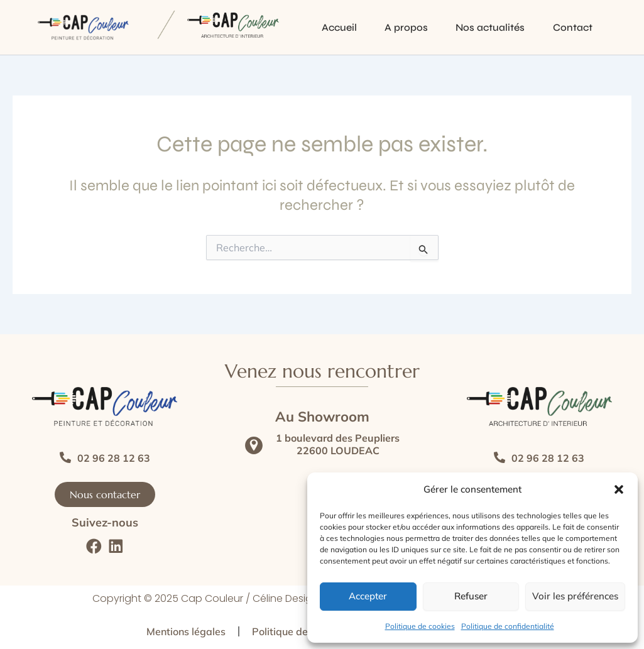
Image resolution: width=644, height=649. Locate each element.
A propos (388, 27)
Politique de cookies (420, 626)
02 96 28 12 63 (114, 458)
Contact (561, 27)
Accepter (368, 596)
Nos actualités (476, 27)
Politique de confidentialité (508, 626)
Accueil (317, 27)
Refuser (471, 596)
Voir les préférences (575, 596)
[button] (619, 489)
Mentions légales (186, 631)
